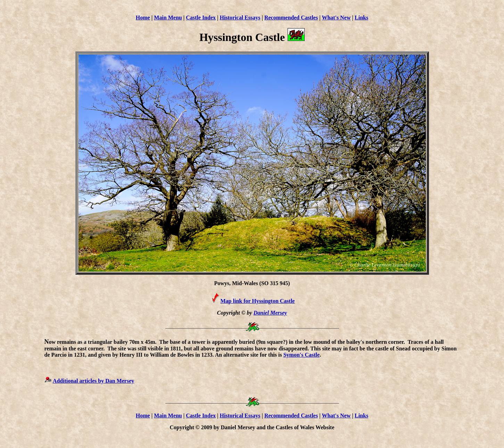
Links (361, 18)
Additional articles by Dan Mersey (94, 381)
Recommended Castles (291, 18)
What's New (336, 18)
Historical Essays (240, 18)
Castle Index (201, 18)
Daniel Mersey (270, 313)
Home (143, 18)
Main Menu (168, 18)
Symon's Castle (301, 355)
